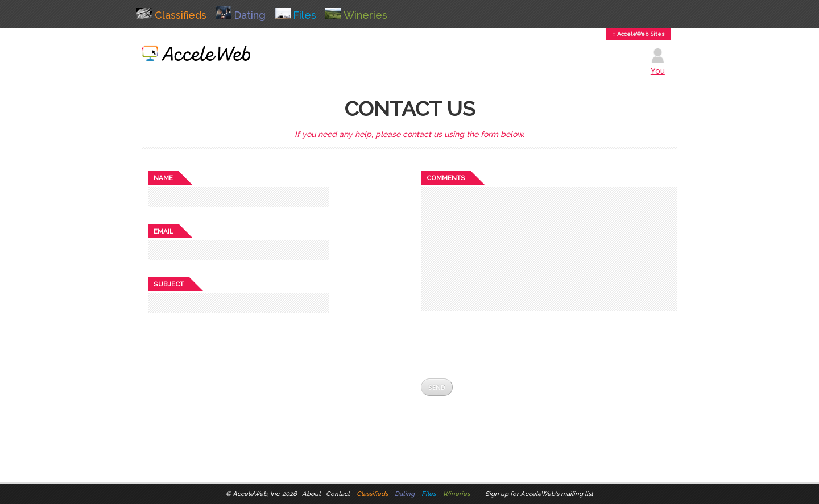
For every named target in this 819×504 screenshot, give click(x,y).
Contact (338, 494)
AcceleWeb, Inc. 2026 (265, 494)
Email (164, 231)
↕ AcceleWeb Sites (639, 34)
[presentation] (507, 344)
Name (163, 178)
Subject (169, 284)
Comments (446, 178)
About (311, 494)
